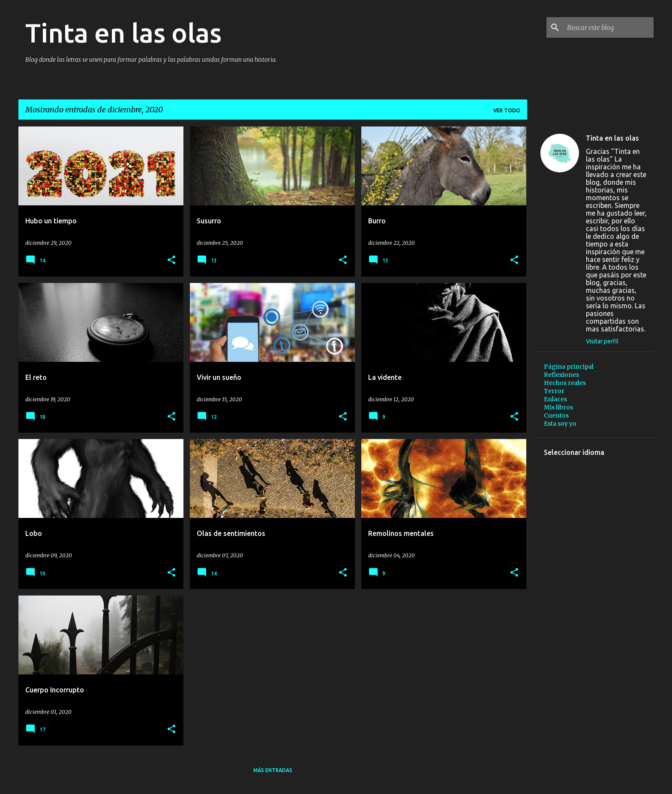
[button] (171, 260)
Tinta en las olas (123, 33)
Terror (554, 391)
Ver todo (507, 110)
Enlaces (555, 399)
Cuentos (556, 415)
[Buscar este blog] (609, 27)
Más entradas (273, 770)
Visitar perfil (602, 341)
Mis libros (558, 407)
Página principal (569, 367)
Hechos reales (565, 383)
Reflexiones (561, 375)
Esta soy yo (560, 424)
